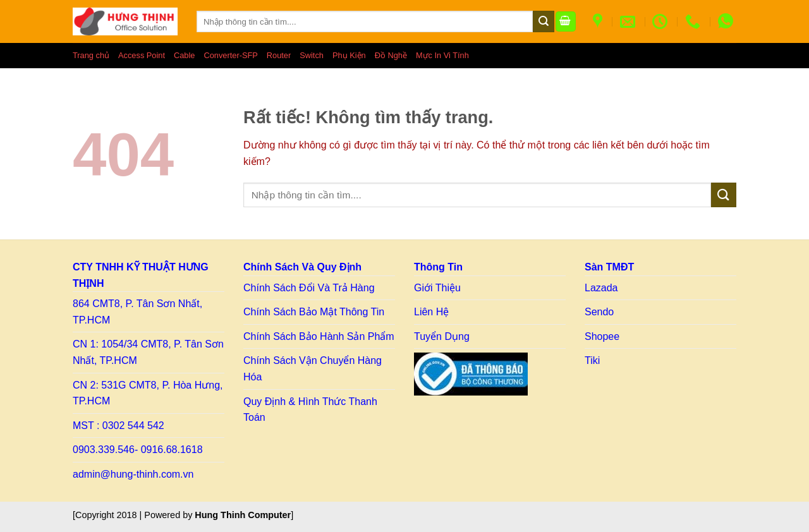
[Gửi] (544, 21)
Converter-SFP (230, 55)
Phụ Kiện (349, 55)
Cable (184, 55)
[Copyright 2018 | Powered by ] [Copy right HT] (183, 515)
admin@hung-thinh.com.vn (133, 474)
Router (279, 55)
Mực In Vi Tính (442, 55)
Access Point (142, 55)
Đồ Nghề (391, 55)
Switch (312, 55)
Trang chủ (91, 55)
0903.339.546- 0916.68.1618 (138, 450)
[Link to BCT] (471, 374)
